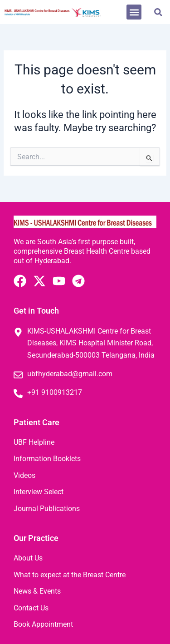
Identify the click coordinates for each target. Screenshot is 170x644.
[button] (134, 12)
